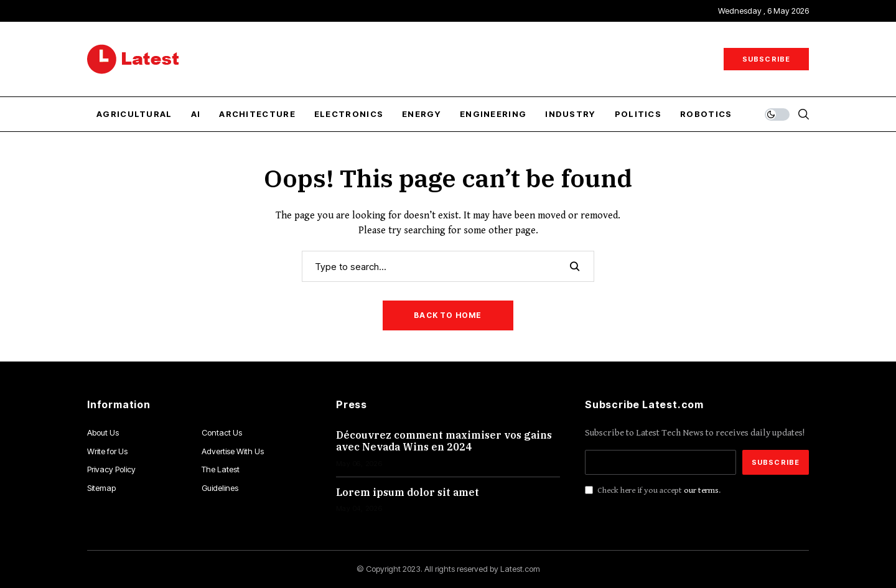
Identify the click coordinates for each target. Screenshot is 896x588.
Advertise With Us (233, 451)
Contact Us (222, 432)
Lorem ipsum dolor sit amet (408, 492)
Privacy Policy (111, 469)
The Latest (221, 469)
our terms (701, 490)
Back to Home (448, 315)
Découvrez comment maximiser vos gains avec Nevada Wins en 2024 (444, 441)
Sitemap (101, 488)
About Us (103, 432)
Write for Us (107, 451)
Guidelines (220, 488)
